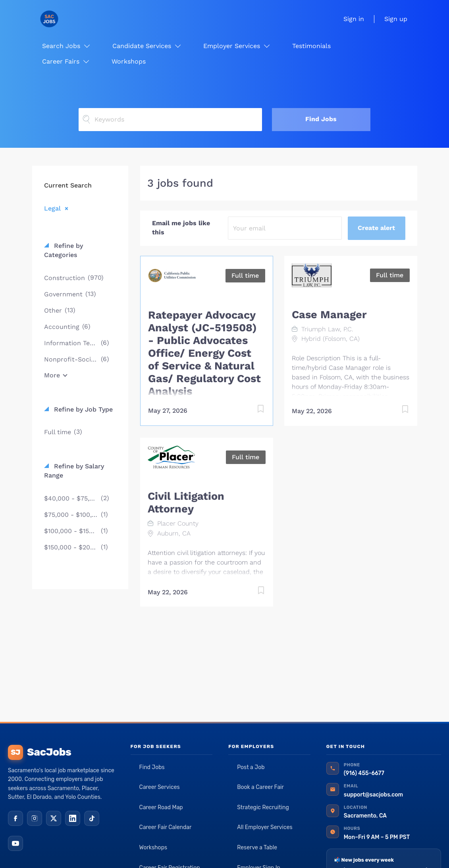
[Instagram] (35, 818)
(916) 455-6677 (364, 773)
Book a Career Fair (260, 787)
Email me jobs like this (181, 228)
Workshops (153, 848)
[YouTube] (15, 843)
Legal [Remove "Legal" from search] (52, 208)
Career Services (160, 787)
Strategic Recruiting (263, 807)
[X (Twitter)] (54, 818)
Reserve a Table (257, 848)
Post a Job (251, 767)
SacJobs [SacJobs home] (40, 752)
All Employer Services (265, 827)
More (52, 375)
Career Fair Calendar (166, 827)
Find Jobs (321, 119)
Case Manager (329, 315)
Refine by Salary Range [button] (74, 471)
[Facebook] (15, 818)
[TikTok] (92, 818)
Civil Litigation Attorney (186, 503)
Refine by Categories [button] (64, 250)
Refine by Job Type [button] (82, 409)
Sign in (354, 19)
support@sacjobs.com (373, 795)
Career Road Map (161, 807)
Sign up (396, 19)
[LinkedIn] (73, 818)
